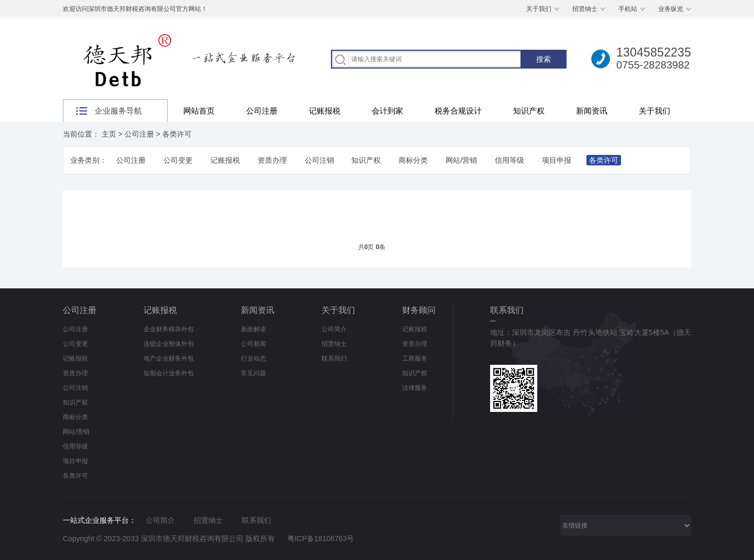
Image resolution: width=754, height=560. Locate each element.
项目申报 (557, 160)
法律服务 (415, 388)
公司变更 (178, 160)
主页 (109, 134)
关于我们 (539, 9)
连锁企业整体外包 (169, 344)
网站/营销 (461, 160)
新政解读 (253, 329)
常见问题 (253, 373)
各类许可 (177, 134)
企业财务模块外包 (169, 329)
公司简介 (334, 329)
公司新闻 (253, 344)
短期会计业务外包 (169, 373)
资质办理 (272, 160)
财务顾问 (419, 310)
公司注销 (319, 160)
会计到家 (387, 111)
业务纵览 (671, 9)
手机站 (628, 9)
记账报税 (325, 111)
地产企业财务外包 (169, 359)
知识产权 (529, 111)
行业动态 (253, 359)
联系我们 (334, 359)
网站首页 (199, 111)
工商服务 (415, 359)
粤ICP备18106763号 (321, 539)
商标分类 (413, 160)
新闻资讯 (592, 111)
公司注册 (262, 111)
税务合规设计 (458, 111)
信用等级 (509, 160)
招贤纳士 (585, 9)
